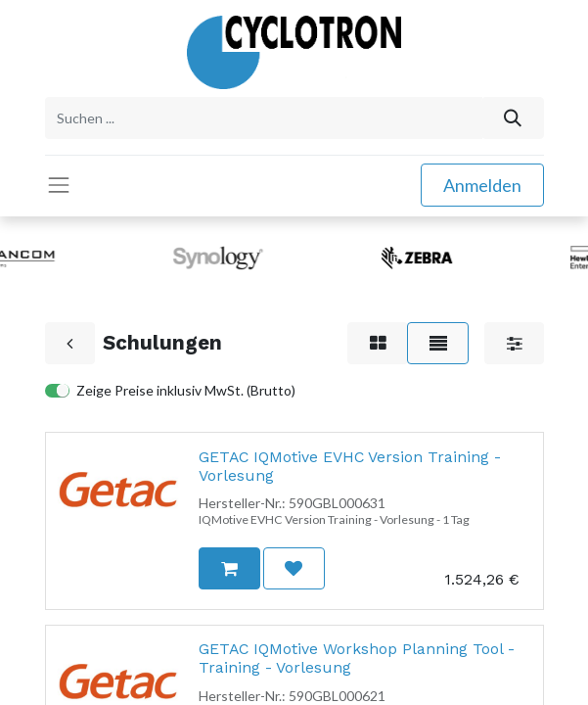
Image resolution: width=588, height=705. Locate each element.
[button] (229, 568)
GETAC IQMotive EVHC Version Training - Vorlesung (350, 466)
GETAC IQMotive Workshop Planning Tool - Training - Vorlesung (357, 658)
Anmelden (482, 185)
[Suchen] (512, 118)
